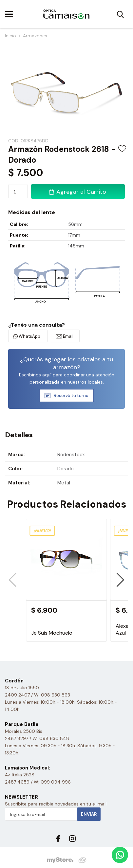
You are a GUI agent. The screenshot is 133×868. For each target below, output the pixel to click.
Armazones (35, 36)
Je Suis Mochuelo (52, 633)
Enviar (89, 814)
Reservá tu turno (71, 396)
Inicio (10, 36)
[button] (120, 580)
